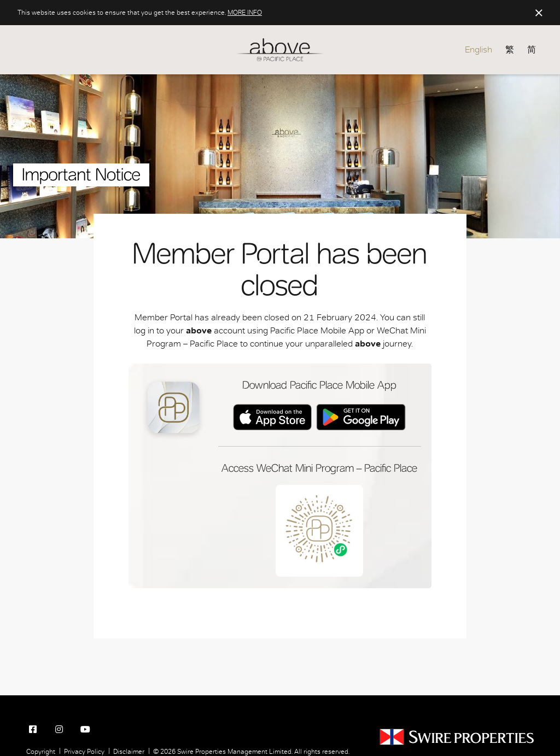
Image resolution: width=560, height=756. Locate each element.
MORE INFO (245, 13)
